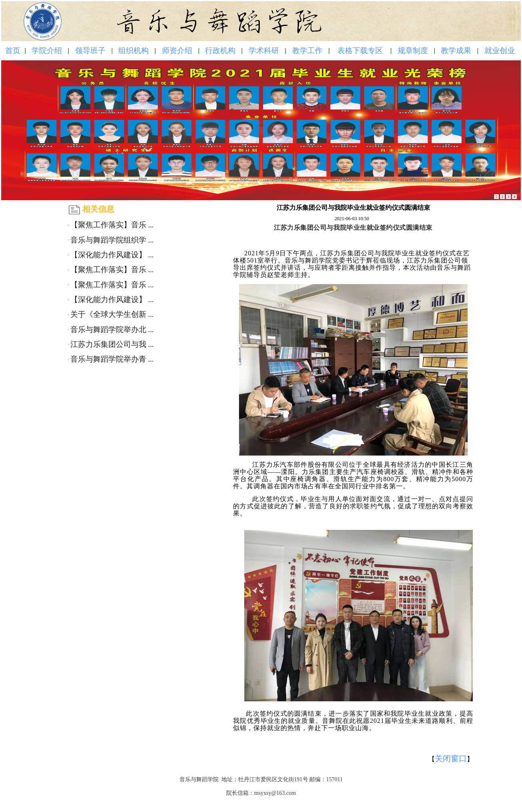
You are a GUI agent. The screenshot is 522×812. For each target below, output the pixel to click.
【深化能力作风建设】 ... (112, 255)
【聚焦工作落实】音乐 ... (112, 225)
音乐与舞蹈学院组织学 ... (112, 240)
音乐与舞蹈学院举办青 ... (112, 359)
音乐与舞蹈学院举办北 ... (112, 329)
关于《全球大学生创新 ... (112, 314)
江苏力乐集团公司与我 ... (112, 344)
